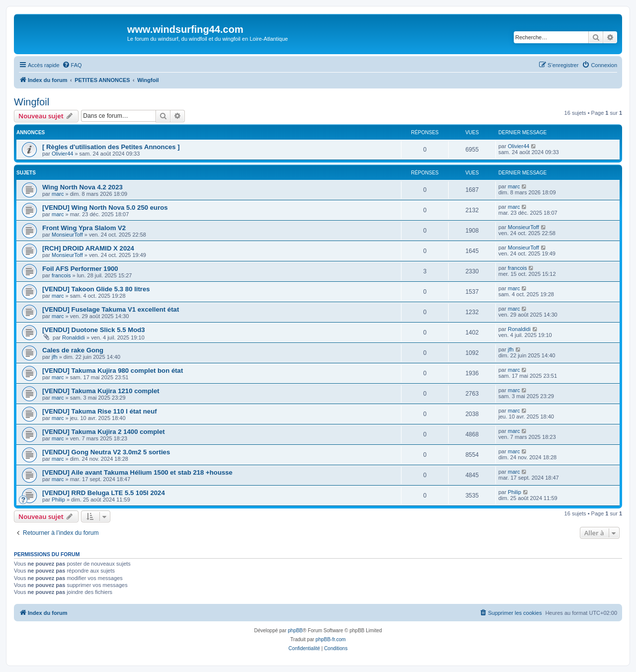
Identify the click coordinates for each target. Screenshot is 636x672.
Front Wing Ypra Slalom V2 (84, 228)
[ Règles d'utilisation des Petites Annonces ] (111, 147)
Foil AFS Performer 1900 (80, 269)
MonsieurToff (67, 235)
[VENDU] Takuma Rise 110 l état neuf (100, 411)
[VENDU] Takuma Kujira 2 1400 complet (104, 432)
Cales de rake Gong (73, 350)
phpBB (295, 630)
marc (58, 194)
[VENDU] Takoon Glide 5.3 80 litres (96, 289)
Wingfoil (32, 102)
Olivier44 (62, 154)
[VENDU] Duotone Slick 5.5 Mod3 (94, 330)
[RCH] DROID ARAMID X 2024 (88, 248)
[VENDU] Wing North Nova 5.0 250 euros (105, 208)
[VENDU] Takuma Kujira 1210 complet (101, 391)
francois (61, 275)
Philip (58, 500)
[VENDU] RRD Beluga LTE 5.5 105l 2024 (104, 493)
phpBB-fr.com (331, 639)
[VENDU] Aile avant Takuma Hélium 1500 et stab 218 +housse (137, 472)
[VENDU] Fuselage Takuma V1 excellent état (111, 309)
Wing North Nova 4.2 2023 (82, 187)
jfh (55, 357)
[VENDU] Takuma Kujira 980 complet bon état (113, 371)
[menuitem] (72, 65)
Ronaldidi (74, 337)
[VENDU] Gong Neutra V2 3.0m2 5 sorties (106, 452)
